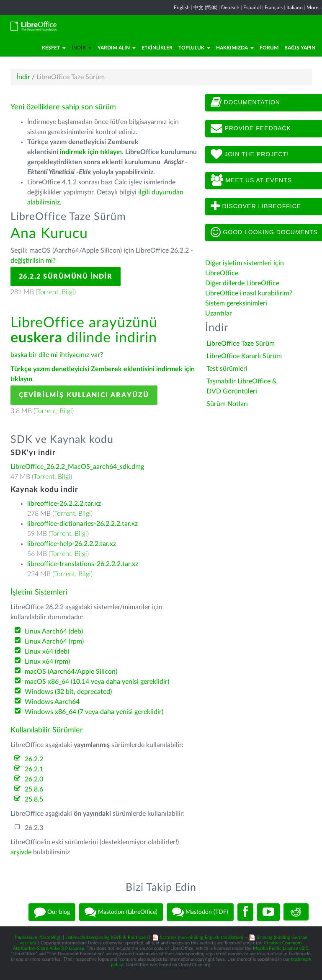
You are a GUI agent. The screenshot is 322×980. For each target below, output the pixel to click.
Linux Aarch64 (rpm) (54, 641)
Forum (269, 48)
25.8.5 (34, 799)
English (182, 8)
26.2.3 (34, 828)
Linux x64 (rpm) (47, 662)
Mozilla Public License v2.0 (281, 948)
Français (274, 8)
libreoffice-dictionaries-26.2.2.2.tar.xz (82, 524)
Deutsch (230, 8)
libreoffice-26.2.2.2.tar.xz (64, 504)
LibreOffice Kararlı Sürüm (244, 356)
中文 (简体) (205, 8)
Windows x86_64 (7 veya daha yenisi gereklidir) (94, 712)
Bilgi (68, 292)
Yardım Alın (117, 48)
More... (314, 8)
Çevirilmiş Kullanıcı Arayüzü (84, 395)
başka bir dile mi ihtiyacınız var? (57, 355)
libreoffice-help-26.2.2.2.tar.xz (72, 544)
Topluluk (194, 48)
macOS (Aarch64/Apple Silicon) (71, 672)
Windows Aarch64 (52, 702)
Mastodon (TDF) (200, 912)
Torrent (48, 292)
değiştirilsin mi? (33, 261)
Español (252, 8)
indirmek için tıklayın (91, 152)
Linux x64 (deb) (47, 652)
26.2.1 (34, 769)
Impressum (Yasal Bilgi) (38, 937)
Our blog (52, 912)
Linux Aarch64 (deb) (54, 631)
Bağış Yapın (300, 48)
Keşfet (54, 48)
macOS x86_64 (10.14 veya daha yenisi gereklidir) (97, 682)
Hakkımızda (235, 48)
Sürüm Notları (227, 404)
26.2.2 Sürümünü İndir (66, 277)
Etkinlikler (157, 48)
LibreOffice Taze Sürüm (241, 344)
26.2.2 (34, 759)
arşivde (21, 852)
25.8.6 (34, 789)
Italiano (295, 8)
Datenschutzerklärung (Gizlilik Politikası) (107, 937)
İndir (82, 48)
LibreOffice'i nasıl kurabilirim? (249, 293)
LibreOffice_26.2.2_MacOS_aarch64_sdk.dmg (77, 467)
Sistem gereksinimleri (236, 303)
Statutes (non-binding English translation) (202, 937)
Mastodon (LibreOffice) (121, 912)
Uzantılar (219, 313)
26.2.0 (34, 779)
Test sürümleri (227, 369)
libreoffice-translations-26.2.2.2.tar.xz (83, 564)
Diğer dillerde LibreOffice (242, 283)
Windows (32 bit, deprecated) (68, 692)
